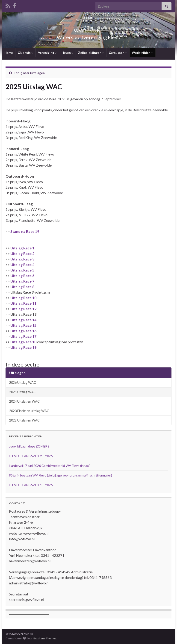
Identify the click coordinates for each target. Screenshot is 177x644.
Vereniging (47, 53)
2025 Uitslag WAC (23, 392)
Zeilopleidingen (91, 53)
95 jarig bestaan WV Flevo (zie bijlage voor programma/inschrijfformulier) (60, 475)
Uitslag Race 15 (23, 325)
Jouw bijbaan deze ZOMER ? (29, 446)
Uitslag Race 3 (22, 259)
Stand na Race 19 (25, 231)
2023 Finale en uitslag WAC (29, 411)
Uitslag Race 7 (22, 281)
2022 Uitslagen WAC (24, 420)
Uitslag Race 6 (22, 276)
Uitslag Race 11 (23, 303)
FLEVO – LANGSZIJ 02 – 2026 (31, 456)
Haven (67, 53)
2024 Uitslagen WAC (24, 401)
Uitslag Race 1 (22, 248)
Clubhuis (25, 53)
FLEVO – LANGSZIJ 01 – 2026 (31, 485)
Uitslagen (37, 73)
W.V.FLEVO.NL (88, 30)
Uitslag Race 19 (23, 347)
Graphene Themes (45, 638)
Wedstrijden (142, 53)
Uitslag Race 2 (22, 253)
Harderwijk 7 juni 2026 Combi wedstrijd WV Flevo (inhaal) (50, 466)
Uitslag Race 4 (22, 264)
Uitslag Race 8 (22, 287)
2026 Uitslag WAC (23, 383)
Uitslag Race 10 (23, 298)
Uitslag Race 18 (24, 342)
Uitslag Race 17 (23, 336)
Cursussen (118, 53)
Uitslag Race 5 (22, 270)
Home (9, 53)
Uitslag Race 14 (23, 320)
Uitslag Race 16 (23, 331)
